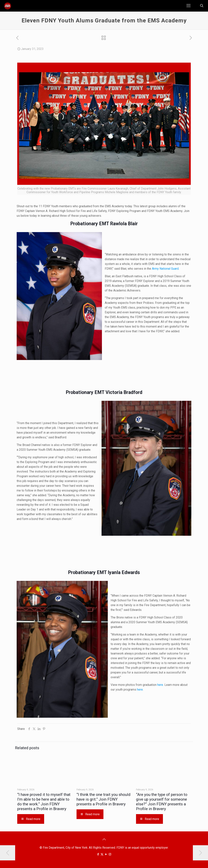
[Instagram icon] (110, 854)
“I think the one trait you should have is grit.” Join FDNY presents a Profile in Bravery (104, 799)
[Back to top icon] (104, 839)
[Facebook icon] (98, 854)
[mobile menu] (188, 6)
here (160, 685)
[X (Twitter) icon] (102, 854)
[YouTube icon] (106, 854)
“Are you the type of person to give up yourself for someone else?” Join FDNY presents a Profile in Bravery (162, 802)
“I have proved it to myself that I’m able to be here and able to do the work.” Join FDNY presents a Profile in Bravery (44, 802)
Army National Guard (165, 269)
